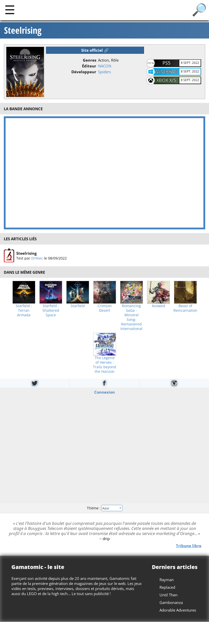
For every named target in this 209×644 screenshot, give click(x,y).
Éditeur (89, 66)
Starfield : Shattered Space (51, 310)
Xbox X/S (166, 80)
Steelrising (23, 30)
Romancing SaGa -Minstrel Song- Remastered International (131, 317)
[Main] (10, 10)
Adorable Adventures (178, 610)
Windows (166, 71)
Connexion (105, 392)
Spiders (105, 72)
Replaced (167, 587)
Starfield (78, 306)
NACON (105, 66)
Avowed (158, 306)
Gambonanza (171, 602)
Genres (90, 60)
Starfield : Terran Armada (24, 310)
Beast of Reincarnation (185, 308)
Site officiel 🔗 (95, 50)
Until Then (168, 595)
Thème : (104, 508)
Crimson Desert (105, 308)
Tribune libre (189, 545)
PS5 (166, 63)
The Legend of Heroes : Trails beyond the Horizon (105, 365)
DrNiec (37, 258)
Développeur (84, 72)
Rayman (167, 580)
